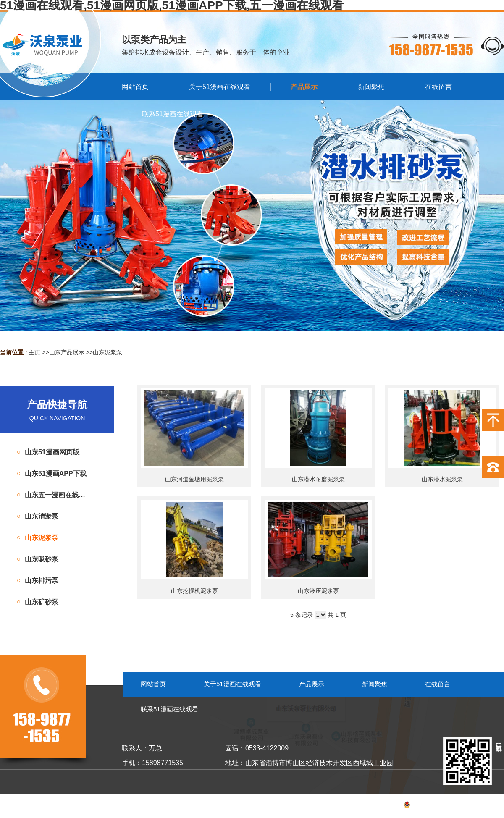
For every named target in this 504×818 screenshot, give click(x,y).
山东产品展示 (67, 352)
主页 (34, 352)
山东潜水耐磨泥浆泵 (318, 479)
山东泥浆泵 (108, 352)
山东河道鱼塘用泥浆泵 (194, 479)
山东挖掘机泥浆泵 (194, 591)
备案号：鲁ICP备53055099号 (422, 806)
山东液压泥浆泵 (318, 591)
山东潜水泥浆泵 (442, 479)
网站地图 (492, 806)
